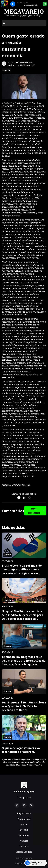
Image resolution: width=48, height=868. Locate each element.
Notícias (24, 841)
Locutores (24, 835)
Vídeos (24, 824)
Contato (24, 846)
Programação (24, 819)
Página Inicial (24, 813)
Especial (6, 70)
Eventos (24, 830)
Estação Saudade (24, 852)
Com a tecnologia (24, 863)
